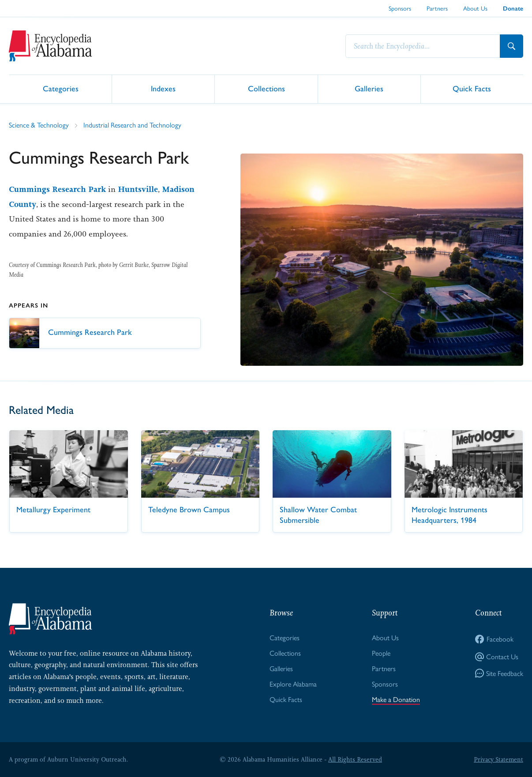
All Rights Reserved (355, 759)
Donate (513, 9)
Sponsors (400, 8)
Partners (437, 8)
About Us (475, 8)
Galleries (369, 88)
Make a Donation (396, 700)
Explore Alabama (293, 684)
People (381, 653)
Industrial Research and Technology (132, 125)
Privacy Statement (498, 759)
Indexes (163, 88)
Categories (61, 88)
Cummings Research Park (57, 189)
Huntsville (138, 189)
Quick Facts (472, 88)
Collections (266, 88)
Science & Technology (39, 125)
